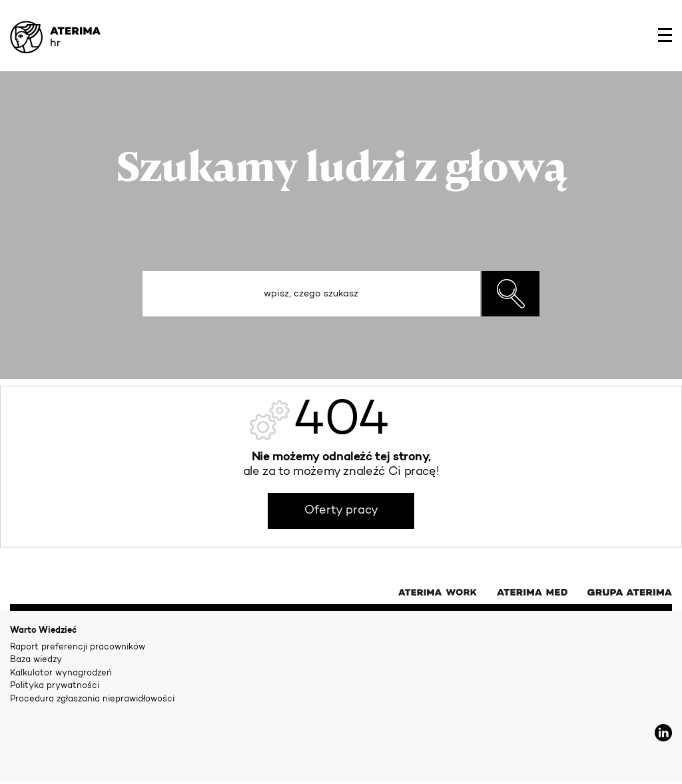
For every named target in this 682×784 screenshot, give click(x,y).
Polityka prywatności (55, 686)
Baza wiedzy (36, 660)
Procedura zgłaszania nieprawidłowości (92, 699)
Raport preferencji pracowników (78, 647)
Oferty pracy (341, 511)
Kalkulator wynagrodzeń (61, 673)
